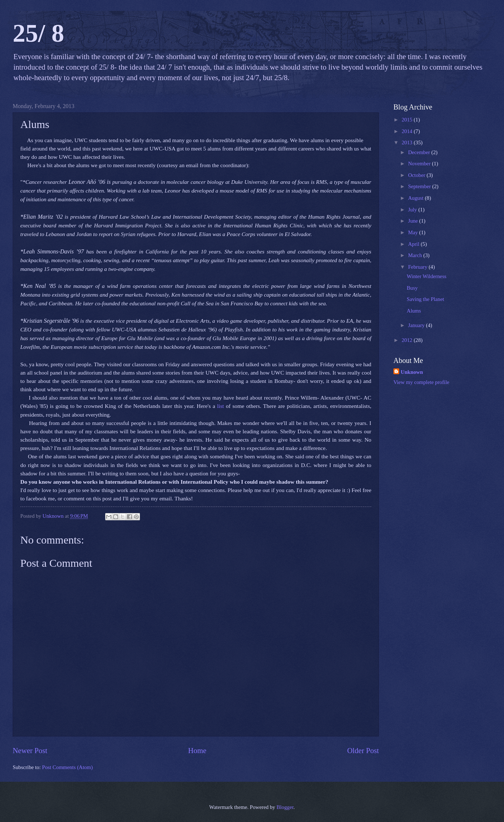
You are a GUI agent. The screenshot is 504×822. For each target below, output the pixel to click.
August (416, 198)
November (420, 164)
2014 (408, 131)
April (414, 244)
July (413, 210)
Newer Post (30, 751)
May (414, 232)
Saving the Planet (425, 299)
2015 (408, 120)
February (418, 267)
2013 (408, 142)
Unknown (412, 372)
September (420, 186)
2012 (408, 340)
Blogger (285, 807)
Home (197, 751)
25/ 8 (38, 33)
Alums (414, 311)
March (416, 255)
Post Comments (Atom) (67, 767)
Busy (412, 288)
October (417, 175)
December (420, 152)
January (417, 325)
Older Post (363, 751)
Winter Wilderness (427, 276)
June (414, 221)
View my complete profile (421, 382)
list (221, 406)
